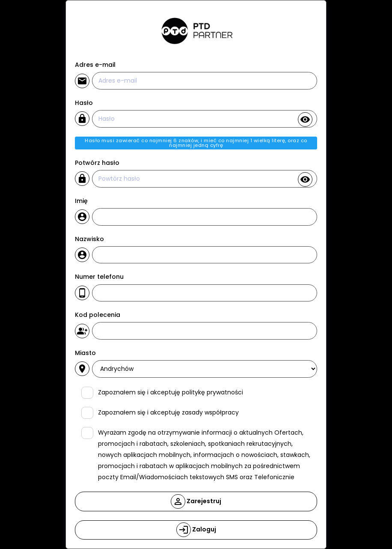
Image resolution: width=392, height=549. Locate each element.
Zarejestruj (196, 501)
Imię (81, 201)
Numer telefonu (99, 277)
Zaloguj (196, 530)
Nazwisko (89, 239)
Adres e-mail (95, 65)
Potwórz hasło (97, 163)
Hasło (84, 103)
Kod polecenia (98, 315)
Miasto (85, 353)
